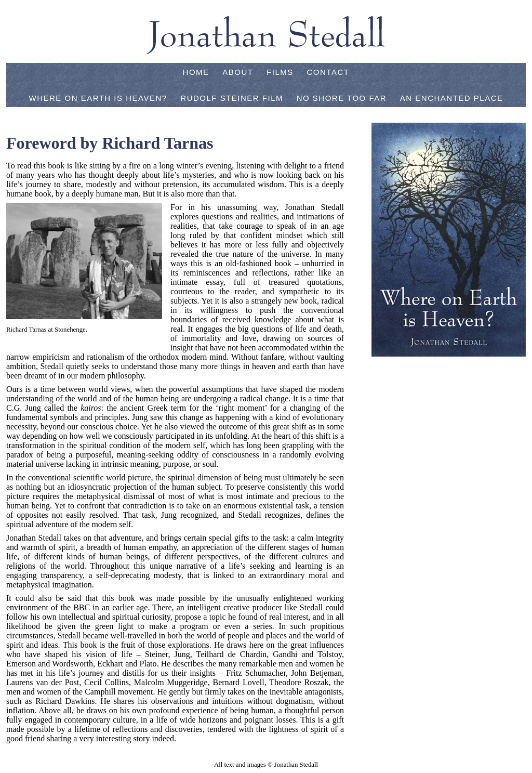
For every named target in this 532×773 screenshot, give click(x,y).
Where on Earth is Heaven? (98, 98)
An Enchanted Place (452, 98)
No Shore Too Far (342, 98)
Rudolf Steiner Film (232, 98)
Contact (328, 72)
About (238, 72)
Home (196, 72)
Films (280, 72)
